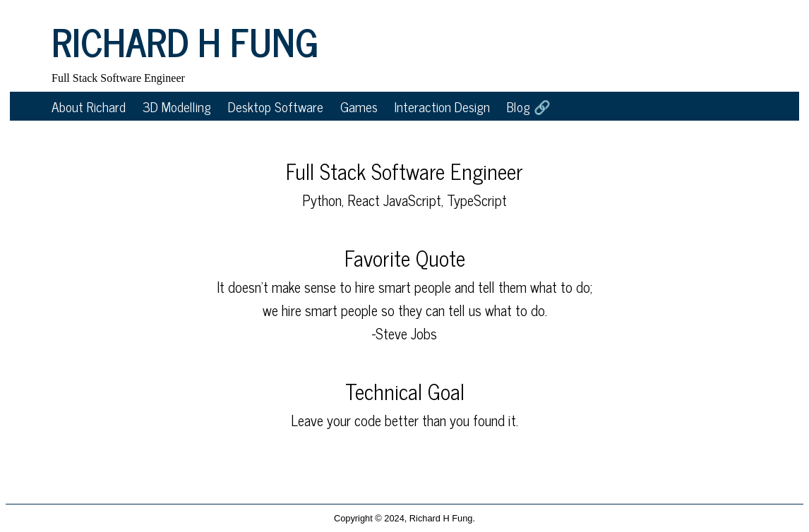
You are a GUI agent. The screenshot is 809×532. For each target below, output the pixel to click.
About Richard (89, 106)
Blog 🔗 (529, 106)
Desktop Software (276, 106)
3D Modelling (177, 106)
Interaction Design (442, 106)
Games (359, 106)
